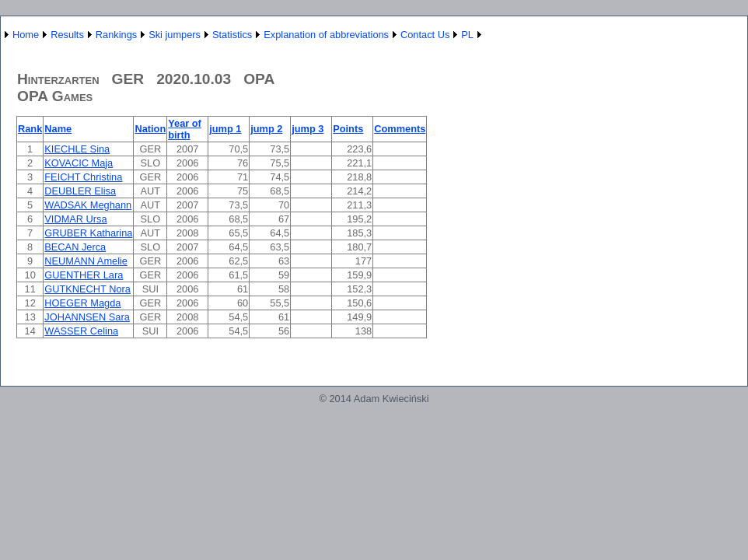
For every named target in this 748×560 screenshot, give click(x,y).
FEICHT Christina (83, 177)
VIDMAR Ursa (75, 219)
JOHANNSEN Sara (87, 317)
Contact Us (425, 35)
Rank (30, 129)
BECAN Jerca (75, 247)
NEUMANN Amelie (86, 261)
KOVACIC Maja (79, 163)
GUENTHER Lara (84, 275)
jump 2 (266, 129)
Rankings (116, 35)
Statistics (232, 35)
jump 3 (308, 129)
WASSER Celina (81, 331)
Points (348, 129)
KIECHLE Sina (77, 149)
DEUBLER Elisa (80, 191)
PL (467, 35)
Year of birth (185, 129)
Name (58, 129)
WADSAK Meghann (88, 205)
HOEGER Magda (82, 303)
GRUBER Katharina (88, 233)
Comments (400, 129)
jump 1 (225, 129)
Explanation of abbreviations (326, 35)
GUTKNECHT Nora (87, 289)
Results (67, 35)
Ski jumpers (175, 35)
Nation (150, 129)
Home (26, 35)
